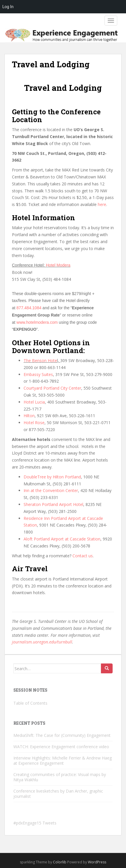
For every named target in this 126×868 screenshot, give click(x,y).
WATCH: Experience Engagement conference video (61, 747)
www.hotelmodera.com (37, 322)
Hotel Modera (58, 265)
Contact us (83, 556)
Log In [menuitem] (8, 7)
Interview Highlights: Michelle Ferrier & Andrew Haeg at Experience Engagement (63, 761)
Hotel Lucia (34, 402)
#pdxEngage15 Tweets (35, 823)
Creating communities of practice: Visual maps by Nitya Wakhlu (60, 777)
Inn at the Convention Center (51, 490)
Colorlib (60, 862)
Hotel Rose (34, 423)
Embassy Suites (38, 374)
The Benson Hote (40, 360)
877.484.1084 (29, 308)
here (102, 204)
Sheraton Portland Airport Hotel (53, 504)
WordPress (97, 862)
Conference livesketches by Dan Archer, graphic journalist (58, 794)
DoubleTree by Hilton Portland (52, 477)
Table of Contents (30, 703)
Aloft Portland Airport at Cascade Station (62, 539)
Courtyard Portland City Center (52, 388)
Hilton (29, 416)
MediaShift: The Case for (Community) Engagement (62, 735)
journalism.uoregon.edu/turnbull (42, 642)
